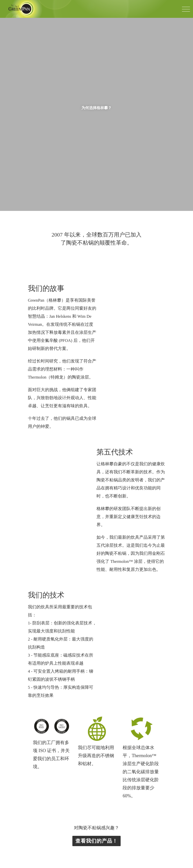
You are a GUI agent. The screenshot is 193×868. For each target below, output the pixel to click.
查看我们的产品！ (96, 648)
